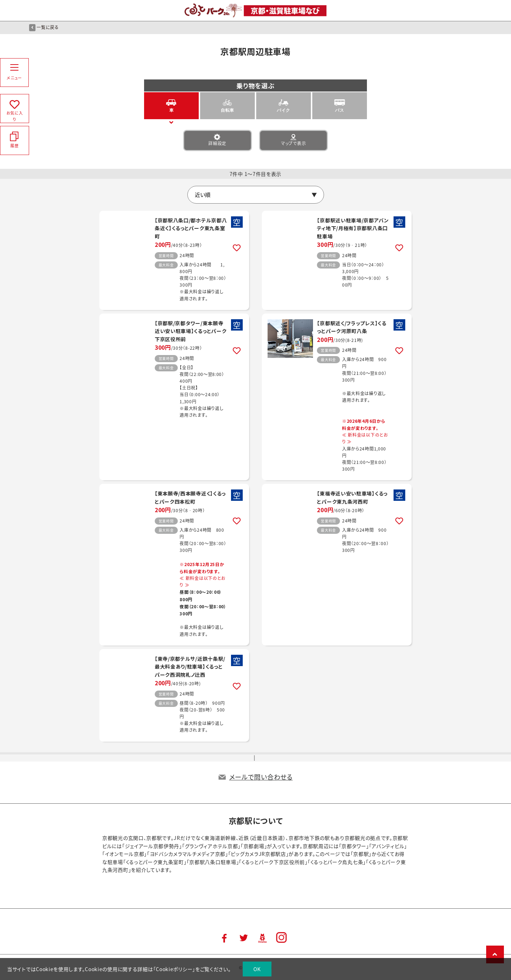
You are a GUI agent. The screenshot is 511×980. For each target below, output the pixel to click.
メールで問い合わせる (261, 777)
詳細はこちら (174, 260)
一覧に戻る (44, 27)
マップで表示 (293, 140)
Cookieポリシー (174, 969)
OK (257, 969)
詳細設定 (218, 140)
